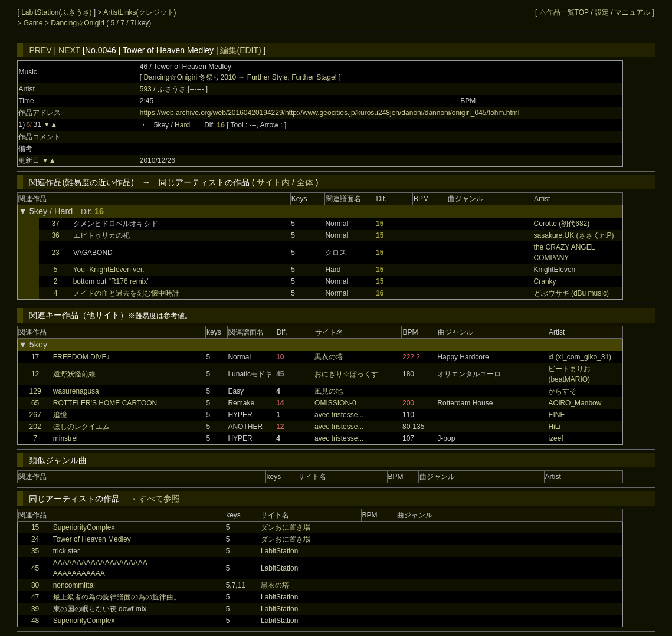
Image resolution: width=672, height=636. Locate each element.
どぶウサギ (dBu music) (571, 293)
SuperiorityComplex (84, 527)
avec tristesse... (339, 415)
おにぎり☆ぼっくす (346, 374)
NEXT (69, 50)
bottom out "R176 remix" (112, 281)
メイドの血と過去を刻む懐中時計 (126, 293)
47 (35, 597)
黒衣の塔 (329, 357)
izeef (555, 438)
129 (35, 391)
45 (35, 568)
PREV (40, 50)
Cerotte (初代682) (562, 224)
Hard (182, 125)
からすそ (562, 391)
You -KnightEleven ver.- (110, 270)
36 (55, 235)
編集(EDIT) (240, 50)
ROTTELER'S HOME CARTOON (105, 403)
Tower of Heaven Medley (92, 539)
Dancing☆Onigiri (78, 23)
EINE (556, 415)
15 (35, 527)
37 (55, 224)
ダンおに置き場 (286, 527)
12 (35, 374)
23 (55, 253)
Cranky (545, 281)
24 (35, 539)
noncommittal (74, 585)
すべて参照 (159, 499)
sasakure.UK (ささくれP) (574, 235)
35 (35, 551)
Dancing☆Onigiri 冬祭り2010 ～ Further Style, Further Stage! (240, 77)
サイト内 (273, 182)
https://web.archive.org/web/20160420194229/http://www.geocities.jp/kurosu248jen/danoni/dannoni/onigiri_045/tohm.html (330, 113)
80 (35, 585)
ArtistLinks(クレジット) (140, 12)
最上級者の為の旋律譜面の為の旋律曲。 (117, 597)
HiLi (554, 427)
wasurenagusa (76, 391)
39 (35, 609)
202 (35, 427)
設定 (602, 12)
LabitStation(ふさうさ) (58, 12)
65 (35, 403)
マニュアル (632, 12)
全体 (305, 182)
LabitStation (279, 551)
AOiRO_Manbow (575, 403)
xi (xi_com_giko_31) (580, 357)
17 (35, 357)
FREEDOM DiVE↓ (82, 357)
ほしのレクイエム (81, 427)
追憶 (60, 415)
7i (133, 23)
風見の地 (329, 391)
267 (35, 415)
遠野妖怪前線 (74, 374)
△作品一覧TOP (564, 12)
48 (35, 621)
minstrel (65, 438)
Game (34, 23)
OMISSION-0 (335, 403)
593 (146, 89)
